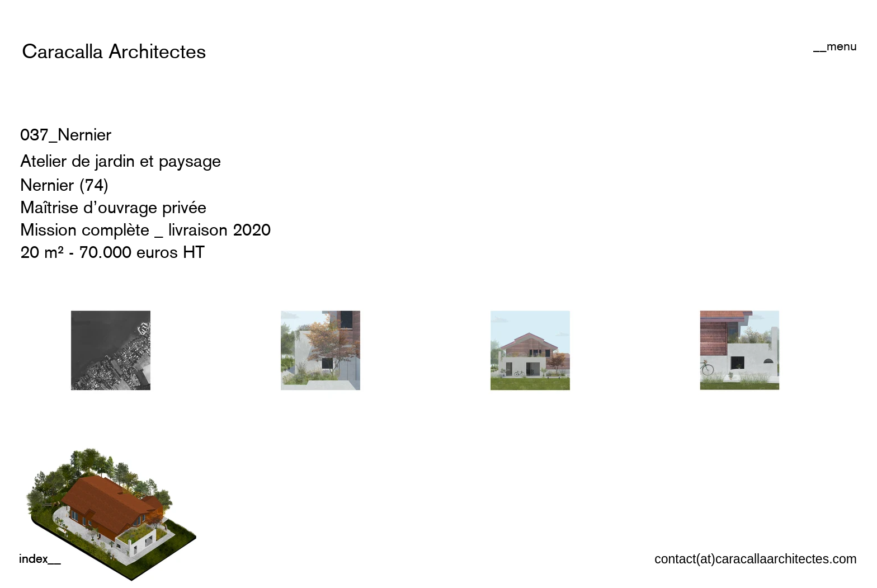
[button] (835, 46)
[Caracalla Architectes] (114, 51)
